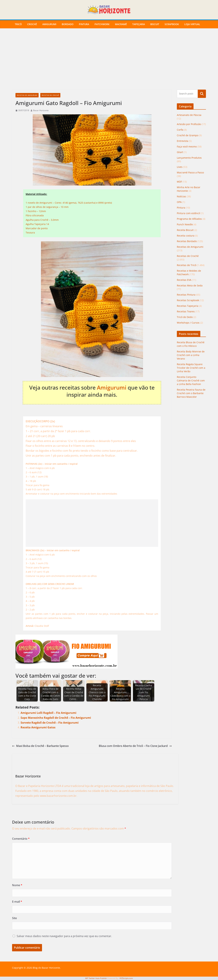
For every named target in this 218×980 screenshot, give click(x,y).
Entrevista (183, 141)
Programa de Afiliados (189, 219)
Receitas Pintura (186, 295)
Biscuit (155, 24)
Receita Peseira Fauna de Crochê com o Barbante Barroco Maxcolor (191, 393)
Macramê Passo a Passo (190, 172)
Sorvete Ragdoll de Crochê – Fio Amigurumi (50, 723)
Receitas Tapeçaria (188, 306)
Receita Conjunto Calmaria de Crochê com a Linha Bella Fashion (191, 380)
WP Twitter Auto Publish (96, 978)
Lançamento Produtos (189, 158)
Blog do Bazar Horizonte (46, 968)
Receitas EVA (184, 280)
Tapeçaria (139, 24)
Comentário (21, 839)
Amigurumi (49, 24)
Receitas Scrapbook (188, 300)
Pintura (84, 24)
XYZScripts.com (126, 978)
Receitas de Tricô (187, 265)
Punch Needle (185, 224)
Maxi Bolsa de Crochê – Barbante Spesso (40, 746)
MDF (179, 182)
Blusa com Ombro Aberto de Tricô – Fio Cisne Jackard (135, 746)
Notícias (181, 196)
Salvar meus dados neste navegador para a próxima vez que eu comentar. (64, 936)
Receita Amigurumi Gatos (38, 727)
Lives (180, 167)
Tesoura (30, 233)
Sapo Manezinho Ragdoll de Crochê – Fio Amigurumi (56, 718)
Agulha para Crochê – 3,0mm (42, 220)
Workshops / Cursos (188, 323)
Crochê (32, 24)
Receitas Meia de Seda (190, 285)
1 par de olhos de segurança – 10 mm (47, 207)
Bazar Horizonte (41, 110)
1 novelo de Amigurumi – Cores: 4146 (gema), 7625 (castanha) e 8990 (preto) (69, 203)
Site (14, 918)
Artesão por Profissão (189, 124)
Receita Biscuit (185, 230)
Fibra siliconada (35, 215)
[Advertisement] (109, 64)
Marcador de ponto (37, 228)
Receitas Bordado (187, 241)
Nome (17, 885)
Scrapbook (172, 24)
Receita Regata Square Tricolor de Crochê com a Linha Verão (191, 368)
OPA (179, 202)
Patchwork (102, 24)
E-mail (17, 902)
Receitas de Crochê (50, 95)
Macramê (121, 24)
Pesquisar (202, 94)
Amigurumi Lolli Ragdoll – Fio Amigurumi (48, 713)
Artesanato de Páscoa (189, 115)
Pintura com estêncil (188, 213)
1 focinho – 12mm (36, 211)
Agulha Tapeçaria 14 (37, 224)
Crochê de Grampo (188, 135)
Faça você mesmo (187, 147)
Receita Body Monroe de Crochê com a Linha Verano (191, 355)
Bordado (68, 24)
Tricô (18, 24)
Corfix (180, 130)
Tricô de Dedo (185, 317)
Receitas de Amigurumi (27, 95)
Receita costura (186, 236)
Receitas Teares (186, 311)
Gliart (180, 152)
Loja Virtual (192, 24)
